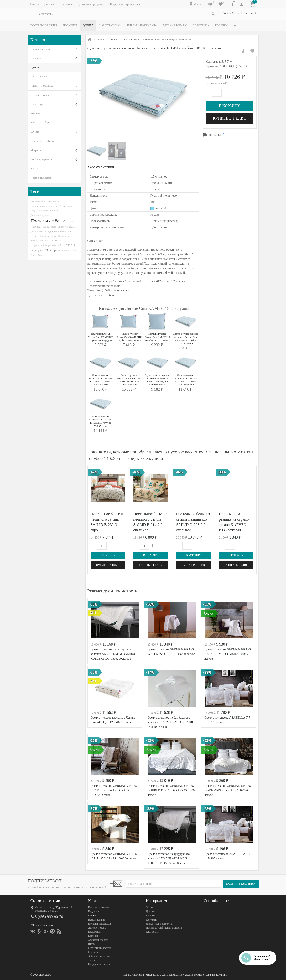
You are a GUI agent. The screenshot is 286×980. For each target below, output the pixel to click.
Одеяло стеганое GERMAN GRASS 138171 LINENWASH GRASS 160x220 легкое (114, 790)
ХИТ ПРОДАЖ (66, 245)
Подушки (70, 26)
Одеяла (88, 26)
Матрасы (36, 150)
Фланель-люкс (69, 250)
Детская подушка (40, 215)
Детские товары (175, 26)
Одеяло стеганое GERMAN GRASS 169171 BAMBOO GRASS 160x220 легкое (228, 654)
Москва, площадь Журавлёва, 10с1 (55, 908)
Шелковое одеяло (48, 236)
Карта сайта (153, 932)
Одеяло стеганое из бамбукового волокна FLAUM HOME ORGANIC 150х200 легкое (171, 722)
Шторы (35, 132)
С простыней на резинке (44, 245)
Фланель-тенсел (39, 241)
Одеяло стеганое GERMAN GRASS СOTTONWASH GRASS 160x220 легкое (228, 790)
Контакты (66, 4)
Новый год (55, 240)
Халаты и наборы (41, 123)
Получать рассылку (241, 884)
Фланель (70, 227)
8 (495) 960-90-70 (242, 13)
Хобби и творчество (42, 159)
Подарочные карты (41, 178)
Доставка (50, 4)
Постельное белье (44, 26)
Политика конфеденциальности (164, 928)
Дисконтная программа (91, 4)
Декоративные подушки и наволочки (51, 231)
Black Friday (58, 227)
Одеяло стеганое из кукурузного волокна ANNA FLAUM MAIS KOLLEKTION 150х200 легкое (168, 858)
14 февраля (37, 250)
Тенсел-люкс (66, 206)
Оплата (35, 4)
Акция (70, 222)
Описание (96, 241)
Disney (34, 236)
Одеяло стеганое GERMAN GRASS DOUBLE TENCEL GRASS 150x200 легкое (171, 790)
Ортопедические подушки (44, 206)
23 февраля (53, 250)
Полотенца (201, 26)
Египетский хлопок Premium (46, 201)
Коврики (221, 26)
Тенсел (46, 227)
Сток (33, 255)
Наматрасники (110, 26)
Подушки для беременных (45, 211)
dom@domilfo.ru (44, 925)
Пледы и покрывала (142, 26)
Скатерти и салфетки (43, 141)
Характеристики (101, 167)
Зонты (34, 169)
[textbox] (127, 14)
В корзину (229, 106)
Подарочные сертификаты (125, 4)
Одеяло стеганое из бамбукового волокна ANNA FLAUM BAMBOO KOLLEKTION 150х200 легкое (113, 654)
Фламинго (63, 236)
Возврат (151, 916)
